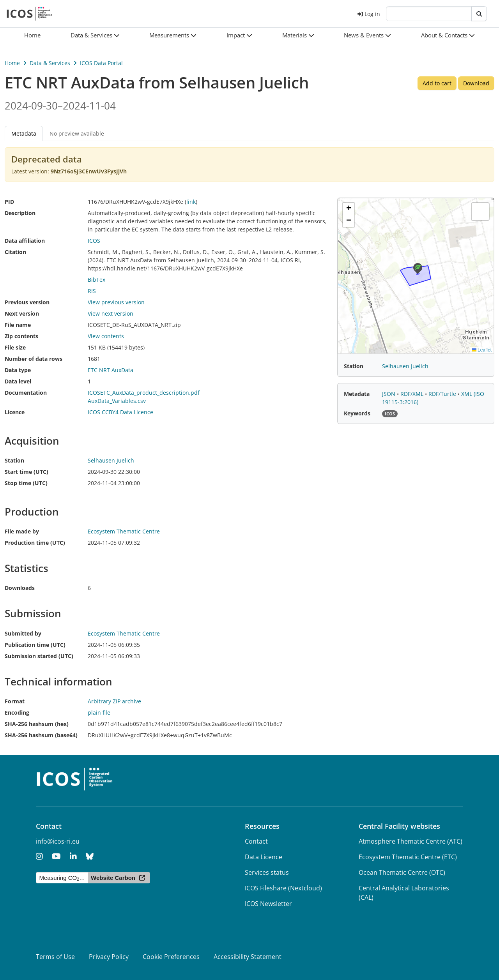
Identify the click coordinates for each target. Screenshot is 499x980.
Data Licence (264, 857)
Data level (18, 381)
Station (14, 460)
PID (9, 202)
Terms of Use (55, 957)
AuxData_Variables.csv (117, 401)
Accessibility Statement (248, 957)
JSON (389, 394)
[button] (95, 35)
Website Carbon (113, 878)
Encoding (17, 712)
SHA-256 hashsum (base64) (41, 735)
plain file (99, 712)
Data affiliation (25, 241)
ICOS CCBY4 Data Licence (120, 412)
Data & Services (50, 63)
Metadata (24, 133)
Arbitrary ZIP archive (114, 701)
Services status (267, 872)
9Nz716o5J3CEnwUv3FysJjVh (89, 171)
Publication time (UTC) (35, 645)
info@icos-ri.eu (58, 841)
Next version (22, 313)
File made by (22, 531)
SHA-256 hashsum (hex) (37, 724)
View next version (111, 313)
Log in (369, 14)
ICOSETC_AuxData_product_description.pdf (144, 393)
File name (18, 325)
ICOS (94, 241)
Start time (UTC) (27, 472)
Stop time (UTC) (26, 483)
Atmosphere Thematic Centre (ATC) (411, 841)
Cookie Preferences (171, 957)
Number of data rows (34, 359)
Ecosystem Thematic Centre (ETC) (408, 857)
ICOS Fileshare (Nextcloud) (283, 888)
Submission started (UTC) (39, 656)
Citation (15, 252)
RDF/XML (413, 394)
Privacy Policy (109, 957)
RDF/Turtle (443, 394)
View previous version (116, 302)
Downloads (20, 588)
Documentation (26, 393)
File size (15, 347)
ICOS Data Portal (101, 63)
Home (12, 63)
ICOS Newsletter (268, 904)
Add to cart (437, 83)
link (191, 202)
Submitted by (23, 633)
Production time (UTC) (35, 543)
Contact (256, 841)
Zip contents (21, 336)
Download (476, 83)
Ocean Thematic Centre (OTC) (402, 872)
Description (20, 213)
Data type (18, 370)
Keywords (357, 413)
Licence (15, 412)
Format (15, 701)
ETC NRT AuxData (111, 370)
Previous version (27, 302)
